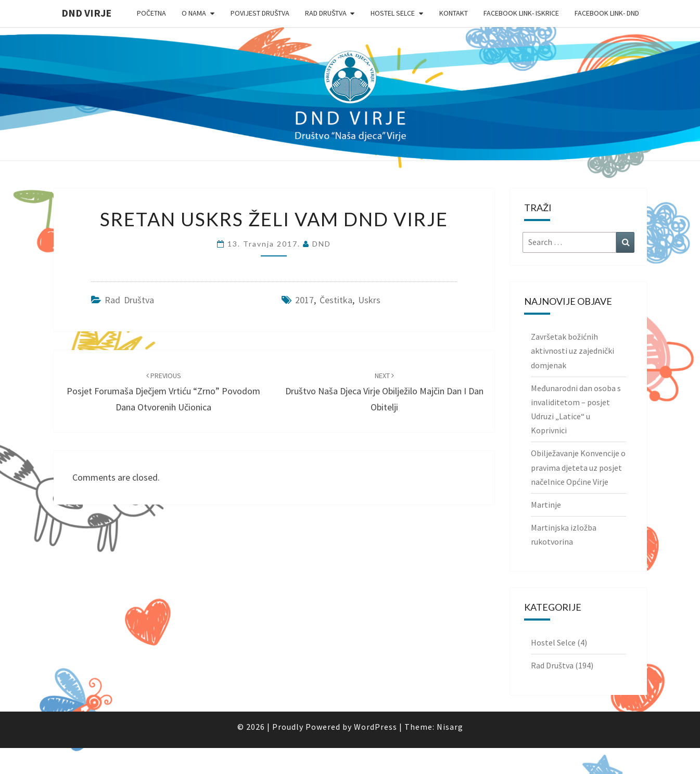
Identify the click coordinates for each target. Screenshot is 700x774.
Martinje (546, 505)
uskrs (369, 300)
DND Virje (86, 13)
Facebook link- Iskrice (521, 13)
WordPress (376, 727)
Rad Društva (326, 13)
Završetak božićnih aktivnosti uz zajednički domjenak (572, 351)
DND (322, 244)
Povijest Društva (260, 13)
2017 (304, 300)
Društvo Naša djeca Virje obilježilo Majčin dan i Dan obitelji (384, 392)
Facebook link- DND (607, 13)
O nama (194, 13)
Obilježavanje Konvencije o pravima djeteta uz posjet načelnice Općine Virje (578, 467)
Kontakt (454, 13)
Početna (151, 13)
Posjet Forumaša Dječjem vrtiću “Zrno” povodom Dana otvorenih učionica (163, 392)
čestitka (336, 300)
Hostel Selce (393, 13)
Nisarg (450, 727)
